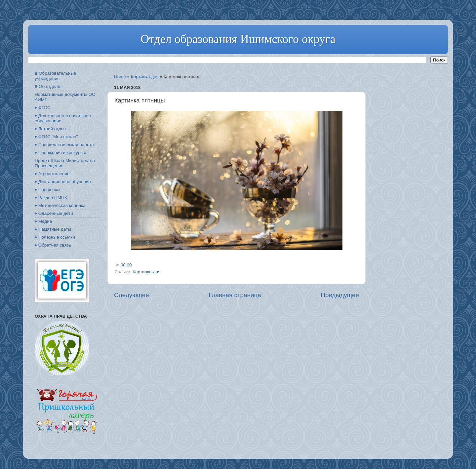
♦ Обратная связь (53, 245)
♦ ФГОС (43, 108)
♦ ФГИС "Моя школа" (56, 137)
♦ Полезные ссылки (55, 237)
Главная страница (235, 295)
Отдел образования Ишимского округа (238, 39)
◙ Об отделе (47, 86)
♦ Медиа (43, 221)
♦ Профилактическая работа (64, 145)
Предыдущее (340, 295)
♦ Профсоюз (47, 190)
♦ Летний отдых (51, 129)
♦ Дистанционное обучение (63, 182)
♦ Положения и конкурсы (60, 153)
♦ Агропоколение (52, 174)
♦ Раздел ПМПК (51, 197)
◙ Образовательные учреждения (55, 76)
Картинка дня (145, 77)
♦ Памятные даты (53, 229)
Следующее (132, 295)
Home (120, 77)
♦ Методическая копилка (60, 205)
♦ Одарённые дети (54, 213)
